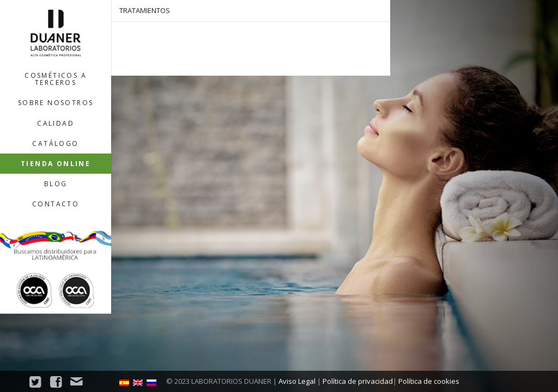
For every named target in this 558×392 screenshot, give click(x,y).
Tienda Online (56, 164)
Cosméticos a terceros (56, 79)
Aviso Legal (297, 381)
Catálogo (55, 143)
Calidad (56, 123)
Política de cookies (429, 381)
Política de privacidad (358, 381)
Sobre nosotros (56, 103)
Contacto (56, 204)
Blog (56, 184)
